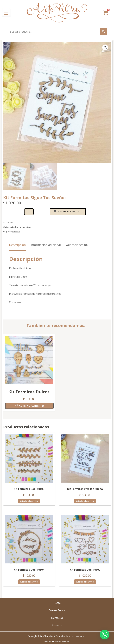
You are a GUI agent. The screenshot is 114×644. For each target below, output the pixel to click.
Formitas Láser (23, 227)
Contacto (57, 625)
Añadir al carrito (69, 211)
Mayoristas (57, 617)
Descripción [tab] (17, 244)
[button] (105, 47)
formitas (16, 231)
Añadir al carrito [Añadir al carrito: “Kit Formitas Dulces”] (29, 405)
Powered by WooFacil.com (57, 641)
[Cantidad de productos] (29, 211)
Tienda (57, 602)
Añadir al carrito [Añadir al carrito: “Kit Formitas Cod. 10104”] (29, 581)
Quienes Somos (57, 610)
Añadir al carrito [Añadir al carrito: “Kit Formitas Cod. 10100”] (85, 581)
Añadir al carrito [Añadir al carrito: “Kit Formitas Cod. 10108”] (29, 500)
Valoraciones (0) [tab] (76, 244)
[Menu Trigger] (6, 13)
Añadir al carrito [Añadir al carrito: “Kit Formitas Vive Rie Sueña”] (85, 500)
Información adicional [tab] (46, 244)
